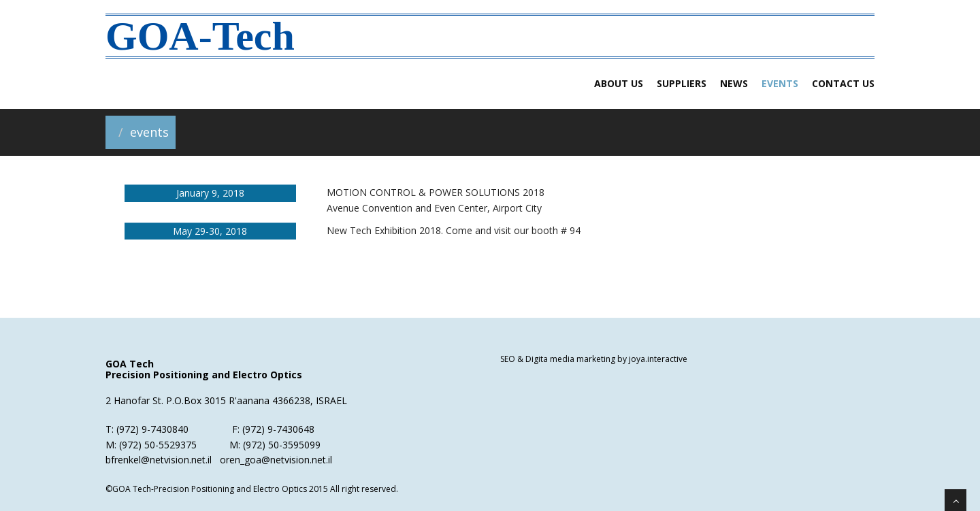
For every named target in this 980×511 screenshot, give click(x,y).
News (734, 83)
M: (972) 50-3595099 (275, 445)
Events (780, 83)
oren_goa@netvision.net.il (276, 460)
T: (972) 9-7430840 (147, 429)
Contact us (843, 83)
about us (619, 83)
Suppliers (682, 83)
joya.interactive (657, 359)
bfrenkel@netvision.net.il (159, 460)
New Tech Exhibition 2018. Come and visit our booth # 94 (454, 230)
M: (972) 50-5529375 (151, 445)
